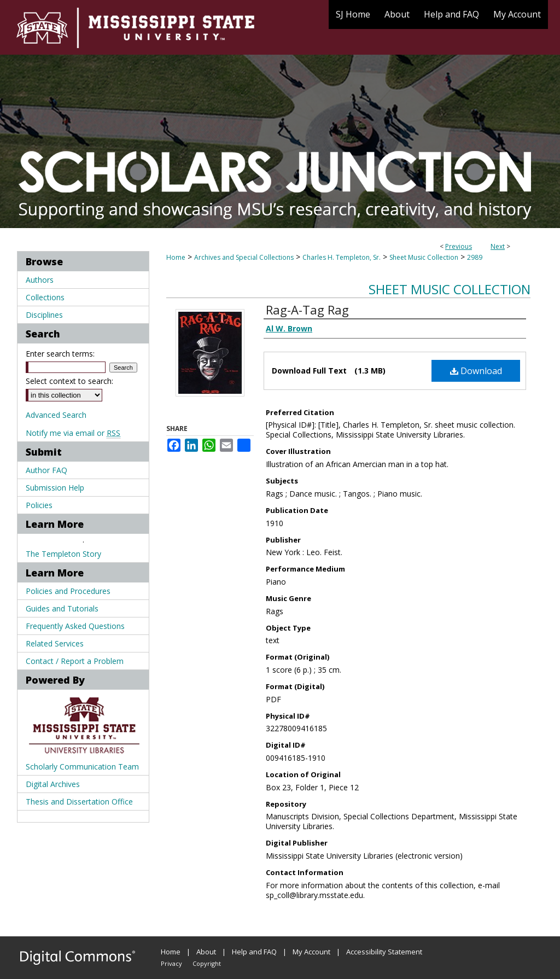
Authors (40, 280)
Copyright (207, 963)
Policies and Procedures (68, 591)
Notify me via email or (73, 433)
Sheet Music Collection (424, 257)
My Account (311, 952)
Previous (459, 246)
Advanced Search (56, 415)
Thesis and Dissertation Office (79, 802)
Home (176, 257)
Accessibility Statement (384, 952)
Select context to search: (69, 381)
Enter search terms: (60, 354)
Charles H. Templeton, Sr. (342, 257)
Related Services (55, 643)
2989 (475, 257)
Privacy (171, 963)
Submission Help (55, 488)
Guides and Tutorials (62, 608)
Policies (39, 505)
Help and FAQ (254, 952)
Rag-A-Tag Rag (307, 310)
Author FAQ (46, 470)
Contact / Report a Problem (75, 661)
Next (498, 246)
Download (476, 371)
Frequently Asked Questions (75, 626)
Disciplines (44, 315)
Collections (45, 297)
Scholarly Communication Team (82, 767)
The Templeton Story (63, 554)
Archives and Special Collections (244, 257)
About (206, 952)
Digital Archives (53, 784)
